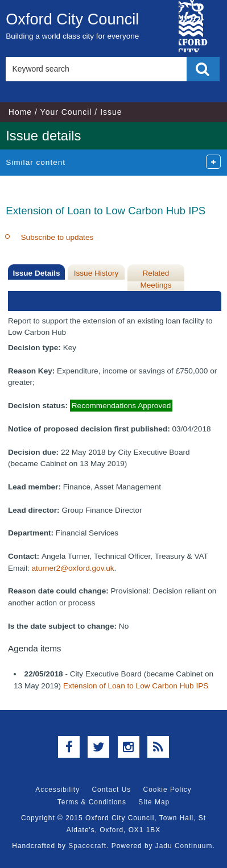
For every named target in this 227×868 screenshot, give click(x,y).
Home (20, 112)
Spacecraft (87, 846)
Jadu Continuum (184, 846)
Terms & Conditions (92, 802)
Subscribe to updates (57, 237)
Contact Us (111, 790)
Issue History (96, 273)
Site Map (154, 802)
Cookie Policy (168, 790)
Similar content (36, 162)
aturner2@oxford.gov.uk (73, 568)
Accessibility (57, 790)
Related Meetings (156, 279)
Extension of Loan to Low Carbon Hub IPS (136, 686)
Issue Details (36, 273)
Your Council (66, 112)
